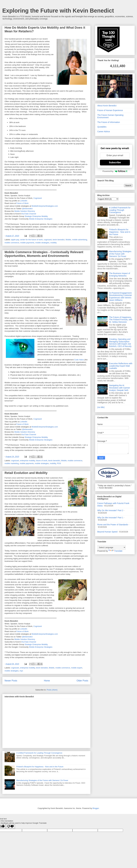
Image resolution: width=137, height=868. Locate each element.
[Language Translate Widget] (112, 547)
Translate (115, 551)
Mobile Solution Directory (25, 211)
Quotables (102, 127)
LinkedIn (24, 201)
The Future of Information (109, 122)
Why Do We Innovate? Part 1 (110, 518)
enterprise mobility (27, 461)
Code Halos (79, 360)
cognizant (48, 240)
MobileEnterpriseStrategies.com (45, 206)
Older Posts (82, 681)
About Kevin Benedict (107, 106)
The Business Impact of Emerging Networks (120, 275)
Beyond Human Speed (107, 532)
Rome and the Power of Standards (113, 525)
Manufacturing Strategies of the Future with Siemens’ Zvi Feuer (42, 780)
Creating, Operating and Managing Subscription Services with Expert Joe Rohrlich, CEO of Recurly (120, 343)
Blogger (96, 808)
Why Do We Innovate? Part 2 (110, 510)
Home (47, 681)
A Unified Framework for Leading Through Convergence (39, 753)
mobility (54, 243)
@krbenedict (27, 209)
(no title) (101, 407)
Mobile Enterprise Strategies (41, 219)
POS (59, 463)
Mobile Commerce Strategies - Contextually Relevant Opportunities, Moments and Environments (44, 254)
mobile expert (77, 668)
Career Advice (104, 132)
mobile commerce (12, 243)
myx (21, 671)
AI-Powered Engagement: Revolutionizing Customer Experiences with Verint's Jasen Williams (121, 296)
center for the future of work (31, 240)
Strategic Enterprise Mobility (36, 216)
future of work (42, 461)
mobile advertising (80, 240)
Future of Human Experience (110, 110)
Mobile (68, 240)
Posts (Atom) (52, 690)
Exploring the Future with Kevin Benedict (58, 11)
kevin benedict (59, 240)
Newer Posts (11, 681)
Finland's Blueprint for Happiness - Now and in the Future (40, 767)
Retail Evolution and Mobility (26, 473)
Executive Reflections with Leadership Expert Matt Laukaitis (121, 366)
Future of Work (22, 203)
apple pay (15, 240)
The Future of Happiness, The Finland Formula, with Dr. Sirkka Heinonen (121, 320)
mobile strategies (42, 243)
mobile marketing (12, 463)
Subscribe (115, 162)
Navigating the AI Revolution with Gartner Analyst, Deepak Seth (120, 388)
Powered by (115, 171)
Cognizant (38, 198)
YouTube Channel (29, 214)
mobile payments (27, 243)
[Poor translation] (10, 826)
